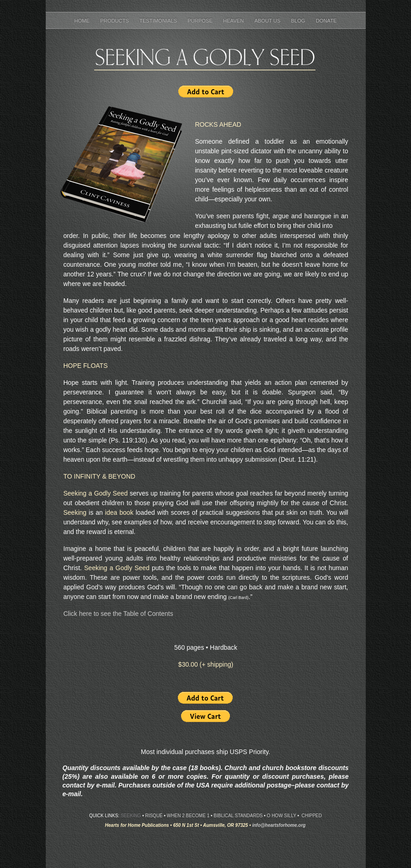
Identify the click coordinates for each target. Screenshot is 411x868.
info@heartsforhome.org (279, 825)
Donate (326, 21)
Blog (299, 21)
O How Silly (282, 816)
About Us (268, 21)
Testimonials (159, 21)
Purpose (201, 21)
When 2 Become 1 (188, 816)
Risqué (154, 816)
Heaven (234, 21)
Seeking (131, 816)
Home (83, 21)
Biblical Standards (238, 816)
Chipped (312, 816)
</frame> (206, 92)
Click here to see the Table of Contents (118, 614)
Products (115, 21)
